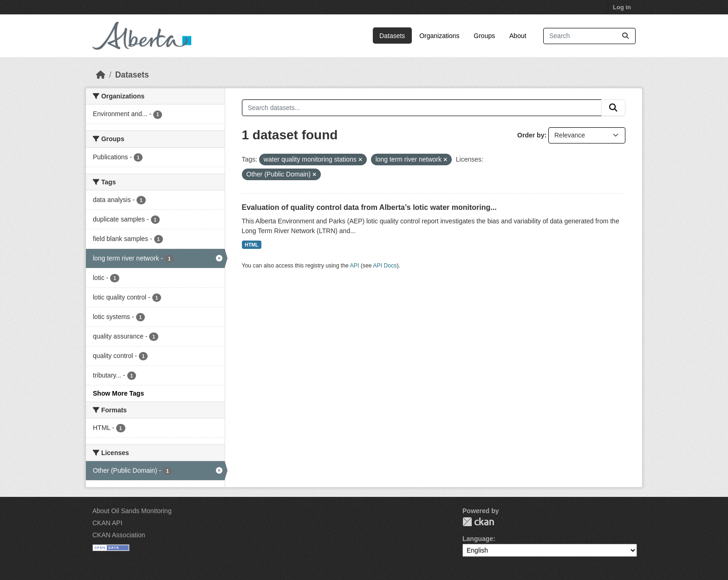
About (518, 36)
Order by (531, 135)
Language (478, 539)
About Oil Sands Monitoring (132, 511)
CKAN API (107, 523)
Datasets (392, 36)
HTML (251, 245)
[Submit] (625, 36)
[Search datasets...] (589, 36)
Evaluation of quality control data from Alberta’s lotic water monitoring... (369, 207)
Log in (622, 7)
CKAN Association (119, 535)
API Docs (385, 266)
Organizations (439, 36)
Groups (484, 36)
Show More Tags (118, 393)
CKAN (478, 522)
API (355, 266)
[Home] (101, 75)
